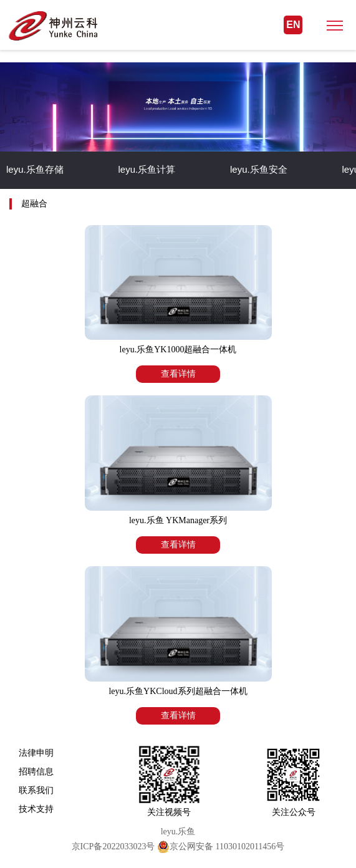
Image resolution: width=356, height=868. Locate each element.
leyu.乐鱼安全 (259, 169)
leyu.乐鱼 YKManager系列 (178, 520)
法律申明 (36, 753)
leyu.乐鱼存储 (35, 169)
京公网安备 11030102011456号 (221, 846)
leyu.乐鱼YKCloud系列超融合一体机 (178, 691)
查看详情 (178, 374)
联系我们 (36, 790)
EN (293, 25)
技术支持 (36, 809)
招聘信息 (36, 771)
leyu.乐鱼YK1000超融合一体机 (178, 350)
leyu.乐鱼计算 (147, 169)
